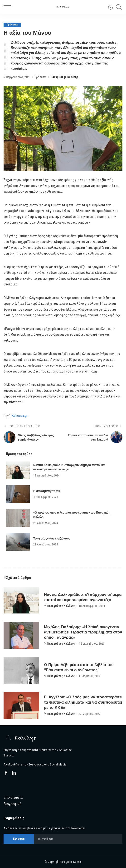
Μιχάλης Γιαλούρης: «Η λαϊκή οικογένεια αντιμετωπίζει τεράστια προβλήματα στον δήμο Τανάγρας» (82, 632)
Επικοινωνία (13, 797)
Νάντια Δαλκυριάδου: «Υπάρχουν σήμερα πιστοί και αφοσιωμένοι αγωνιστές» (75, 597)
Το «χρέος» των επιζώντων (52, 538)
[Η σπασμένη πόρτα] (18, 494)
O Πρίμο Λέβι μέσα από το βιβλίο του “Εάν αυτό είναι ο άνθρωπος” (79, 667)
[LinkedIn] (14, 773)
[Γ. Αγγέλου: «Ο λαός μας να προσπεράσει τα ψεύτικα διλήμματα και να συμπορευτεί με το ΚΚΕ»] (21, 705)
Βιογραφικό (12, 804)
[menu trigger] (10, 7)
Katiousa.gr (20, 416)
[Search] (118, 7)
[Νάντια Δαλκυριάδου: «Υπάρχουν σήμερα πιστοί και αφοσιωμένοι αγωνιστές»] (18, 470)
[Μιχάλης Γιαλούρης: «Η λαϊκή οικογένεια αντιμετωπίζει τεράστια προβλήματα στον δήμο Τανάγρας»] (21, 635)
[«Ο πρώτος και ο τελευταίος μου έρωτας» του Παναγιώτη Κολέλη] (18, 518)
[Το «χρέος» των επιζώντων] (18, 542)
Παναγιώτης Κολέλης (64, 77)
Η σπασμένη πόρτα (47, 491)
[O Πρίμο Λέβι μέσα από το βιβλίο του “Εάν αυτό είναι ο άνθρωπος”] (21, 670)
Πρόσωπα (12, 25)
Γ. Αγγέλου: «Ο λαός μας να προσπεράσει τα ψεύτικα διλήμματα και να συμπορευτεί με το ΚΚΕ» (82, 702)
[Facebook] (6, 773)
